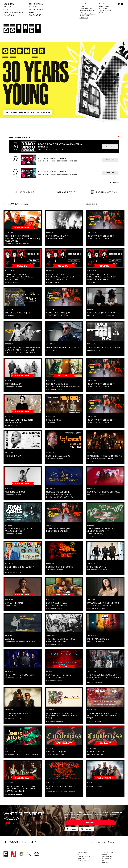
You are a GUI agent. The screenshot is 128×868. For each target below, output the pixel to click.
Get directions (84, 18)
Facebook (72, 829)
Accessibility (36, 10)
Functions (9, 15)
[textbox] (105, 204)
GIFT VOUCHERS (108, 857)
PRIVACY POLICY (83, 861)
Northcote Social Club (13, 854)
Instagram (87, 829)
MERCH (32, 7)
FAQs (32, 12)
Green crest (21, 854)
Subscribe (90, 823)
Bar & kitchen (11, 7)
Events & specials (13, 12)
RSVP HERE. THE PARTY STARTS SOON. (27, 113)
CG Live (37, 854)
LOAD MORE (114, 183)
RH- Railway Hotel (29, 854)
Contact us (35, 15)
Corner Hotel (22, 29)
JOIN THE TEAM (36, 4)
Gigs (6, 10)
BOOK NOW (9, 4)
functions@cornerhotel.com (88, 14)
